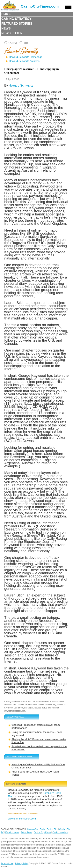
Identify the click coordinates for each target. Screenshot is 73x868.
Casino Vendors (60, 832)
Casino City (33, 829)
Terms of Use (7, 863)
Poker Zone (26, 832)
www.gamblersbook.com (22, 819)
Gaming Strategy (16, 19)
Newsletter (12, 33)
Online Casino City (49, 829)
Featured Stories (17, 24)
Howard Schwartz (21, 85)
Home (6, 14)
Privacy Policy (22, 863)
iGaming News (12, 832)
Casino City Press (42, 832)
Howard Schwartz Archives (24, 61)
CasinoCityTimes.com (40, 6)
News (6, 28)
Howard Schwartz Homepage (26, 57)
